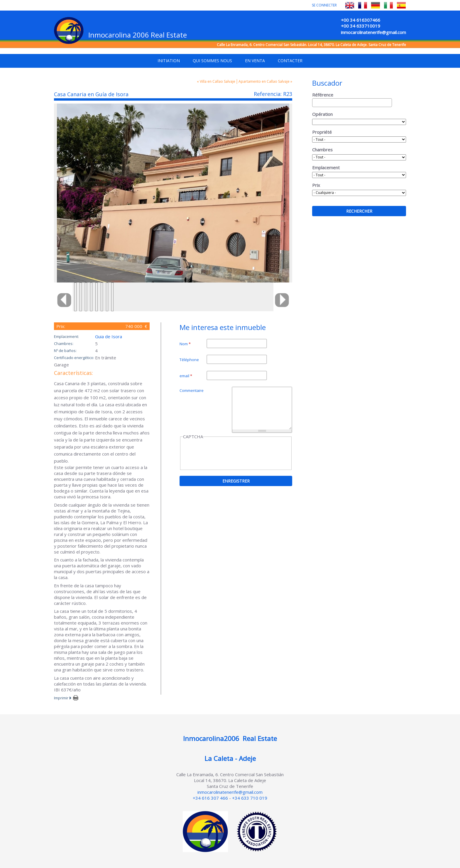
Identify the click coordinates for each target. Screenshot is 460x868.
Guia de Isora (109, 336)
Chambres (322, 150)
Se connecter (324, 5)
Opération (322, 114)
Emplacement (326, 167)
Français (363, 5)
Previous (67, 300)
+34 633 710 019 (250, 798)
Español (401, 5)
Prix (316, 185)
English (350, 5)
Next (279, 300)
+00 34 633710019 (361, 26)
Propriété (322, 132)
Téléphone (189, 360)
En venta (255, 61)
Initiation (169, 61)
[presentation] (228, 454)
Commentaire (192, 390)
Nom (185, 344)
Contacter (290, 61)
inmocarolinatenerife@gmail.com (373, 32)
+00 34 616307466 (361, 20)
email (186, 376)
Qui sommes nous (212, 61)
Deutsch (376, 5)
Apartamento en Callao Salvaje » (265, 81)
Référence (323, 95)
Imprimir (61, 698)
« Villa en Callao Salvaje (216, 81)
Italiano (388, 5)
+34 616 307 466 (210, 798)
